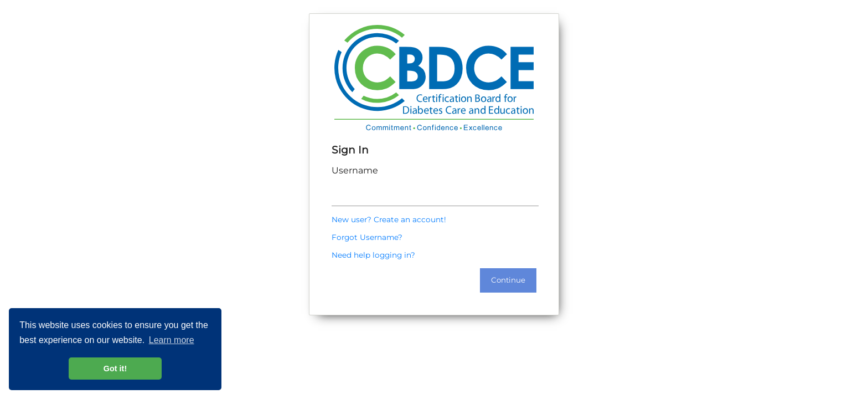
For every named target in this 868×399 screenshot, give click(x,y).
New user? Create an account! (389, 219)
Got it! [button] (115, 369)
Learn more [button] (172, 340)
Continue (508, 280)
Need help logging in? (373, 255)
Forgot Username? (367, 237)
